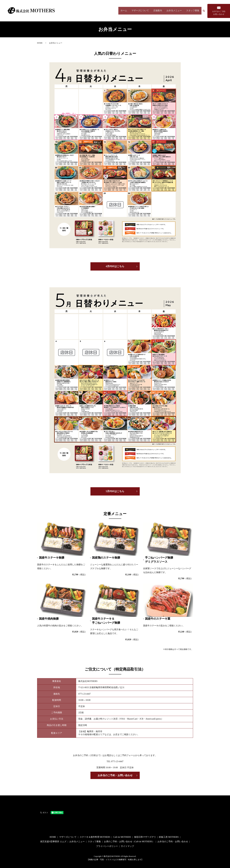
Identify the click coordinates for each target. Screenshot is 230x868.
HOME (40, 43)
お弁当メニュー (174, 11)
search (205, 11)
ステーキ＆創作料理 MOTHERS (95, 837)
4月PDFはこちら (115, 266)
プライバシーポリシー (107, 846)
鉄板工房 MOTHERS (169, 837)
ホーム (123, 11)
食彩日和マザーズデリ (145, 837)
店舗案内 (157, 11)
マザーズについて (139, 11)
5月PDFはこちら (115, 491)
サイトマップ (127, 846)
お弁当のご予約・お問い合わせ (115, 775)
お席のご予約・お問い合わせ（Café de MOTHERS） (129, 842)
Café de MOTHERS (122, 837)
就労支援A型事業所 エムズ (53, 842)
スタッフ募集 (193, 11)
